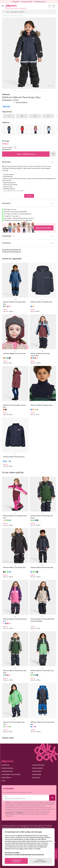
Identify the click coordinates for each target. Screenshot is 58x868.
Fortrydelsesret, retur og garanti (11, 774)
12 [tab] (37, 91)
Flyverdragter (19, 16)
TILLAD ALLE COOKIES (16, 861)
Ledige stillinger (6, 777)
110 (48, 116)
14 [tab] (41, 91)
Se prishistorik (7, 149)
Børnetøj (5, 16)
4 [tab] (20, 91)
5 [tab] (22, 91)
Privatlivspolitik (37, 771)
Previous (4, 53)
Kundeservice (5, 765)
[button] (3, 6)
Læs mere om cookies (12, 852)
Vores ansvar (36, 777)
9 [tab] (31, 91)
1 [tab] (14, 91)
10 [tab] (33, 91)
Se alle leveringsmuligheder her (12, 252)
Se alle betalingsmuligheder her (12, 250)
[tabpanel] (29, 53)
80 (9, 116)
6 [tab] (24, 91)
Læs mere (29, 196)
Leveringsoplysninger (38, 765)
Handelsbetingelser (7, 771)
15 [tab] (43, 91)
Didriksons (6, 95)
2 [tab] (16, 91)
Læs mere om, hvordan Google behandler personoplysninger (24, 854)
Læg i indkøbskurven (26, 154)
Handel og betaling (38, 768)
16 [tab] (45, 91)
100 (35, 116)
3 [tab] (18, 91)
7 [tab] (26, 91)
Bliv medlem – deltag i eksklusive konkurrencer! (19, 218)
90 (22, 116)
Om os (3, 781)
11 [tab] (35, 91)
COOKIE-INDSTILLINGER (40, 861)
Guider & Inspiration (7, 768)
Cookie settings (37, 774)
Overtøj (11, 16)
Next (54, 53)
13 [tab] (39, 91)
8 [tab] (28, 91)
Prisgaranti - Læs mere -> (12, 216)
